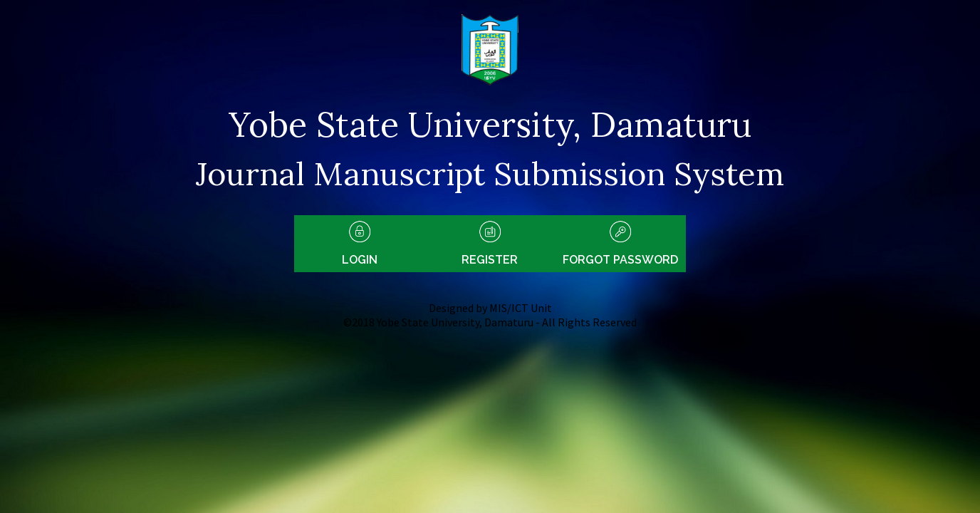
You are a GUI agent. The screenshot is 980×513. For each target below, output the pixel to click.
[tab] (359, 244)
